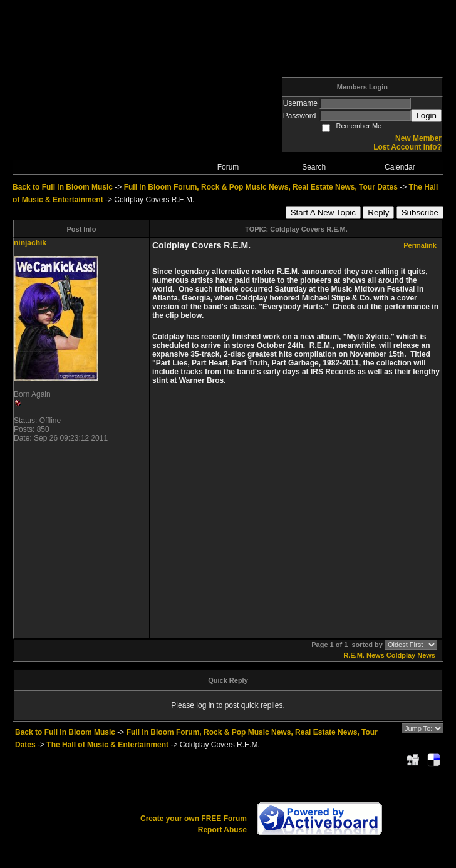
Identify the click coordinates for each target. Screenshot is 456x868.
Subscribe (420, 212)
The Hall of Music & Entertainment (107, 745)
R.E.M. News (364, 655)
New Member (418, 138)
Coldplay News (411, 655)
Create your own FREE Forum (194, 819)
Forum (228, 167)
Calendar (400, 167)
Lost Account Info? (407, 147)
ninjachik (30, 243)
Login (426, 115)
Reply (378, 212)
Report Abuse (222, 830)
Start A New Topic (323, 212)
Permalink (420, 245)
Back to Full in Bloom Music (63, 187)
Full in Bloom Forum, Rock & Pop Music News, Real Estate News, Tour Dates (261, 187)
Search (314, 167)
